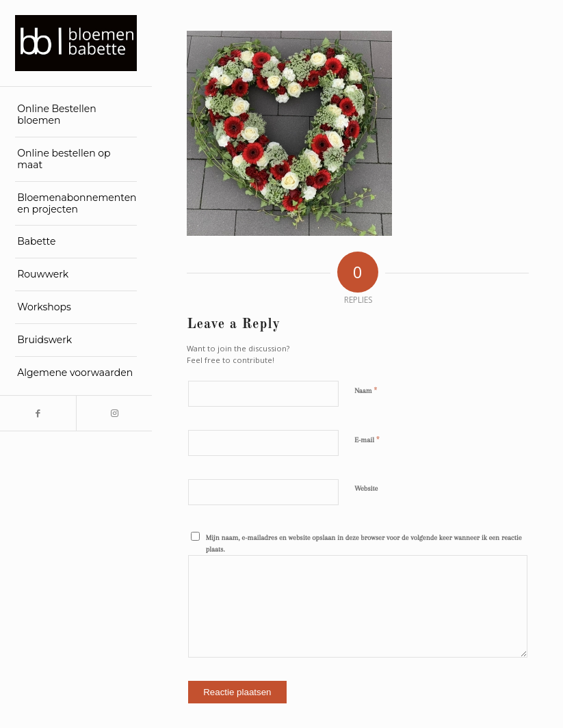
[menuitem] (76, 115)
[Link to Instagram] (114, 413)
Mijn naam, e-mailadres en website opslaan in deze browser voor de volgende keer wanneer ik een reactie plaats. (364, 543)
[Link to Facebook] (38, 413)
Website (366, 488)
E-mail (367, 440)
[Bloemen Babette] (76, 43)
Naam (366, 390)
